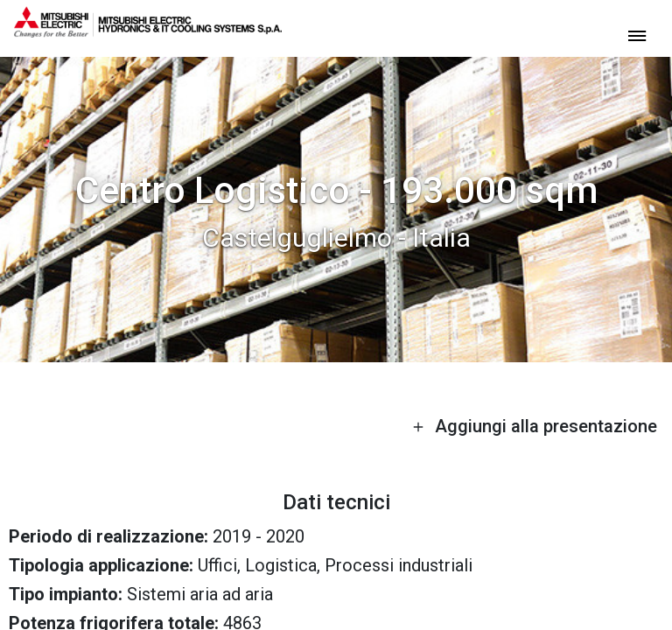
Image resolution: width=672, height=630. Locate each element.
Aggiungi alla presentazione (535, 426)
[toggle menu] (637, 35)
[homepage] (148, 31)
